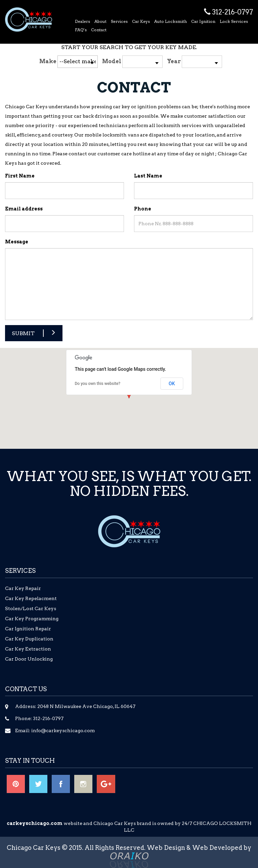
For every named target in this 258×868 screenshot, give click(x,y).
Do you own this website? (98, 384)
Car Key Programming (32, 619)
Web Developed (217, 848)
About (100, 21)
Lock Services (234, 21)
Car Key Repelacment (31, 598)
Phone (143, 209)
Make (48, 61)
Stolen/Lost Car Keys (31, 608)
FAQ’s (81, 30)
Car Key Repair (23, 588)
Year (174, 61)
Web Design (166, 848)
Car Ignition (203, 21)
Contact (99, 30)
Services (119, 21)
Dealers (82, 21)
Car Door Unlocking (29, 659)
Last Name (148, 176)
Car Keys (141, 21)
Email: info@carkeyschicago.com (55, 731)
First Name (20, 176)
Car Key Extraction (28, 649)
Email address (24, 209)
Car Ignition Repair (28, 629)
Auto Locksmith (170, 21)
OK (172, 384)
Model (112, 61)
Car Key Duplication (29, 639)
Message (17, 242)
